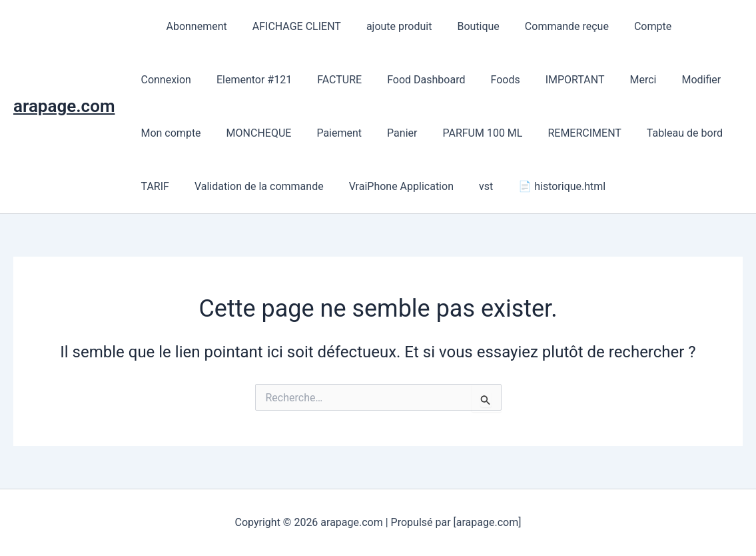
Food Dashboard (341, 80)
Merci (546, 80)
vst (423, 186)
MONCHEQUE (171, 133)
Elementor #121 (176, 80)
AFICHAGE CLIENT (287, 26)
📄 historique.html (495, 186)
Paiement (248, 133)
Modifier (600, 80)
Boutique (460, 26)
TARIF (651, 133)
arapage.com (64, 106)
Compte (627, 26)
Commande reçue (545, 26)
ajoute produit (385, 26)
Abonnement (190, 26)
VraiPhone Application (341, 186)
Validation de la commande (203, 186)
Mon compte (671, 80)
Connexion (692, 26)
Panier (307, 133)
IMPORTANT (481, 80)
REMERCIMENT (481, 133)
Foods (416, 80)
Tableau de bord (577, 133)
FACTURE (258, 80)
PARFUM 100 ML (383, 133)
